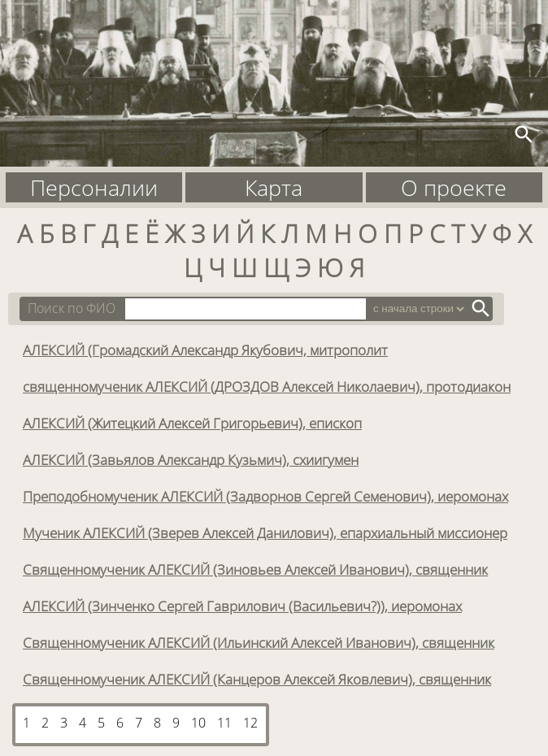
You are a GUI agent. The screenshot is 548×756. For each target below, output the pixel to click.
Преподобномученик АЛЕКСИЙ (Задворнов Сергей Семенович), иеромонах (265, 496)
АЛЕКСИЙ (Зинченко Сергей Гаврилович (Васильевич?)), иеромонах (242, 606)
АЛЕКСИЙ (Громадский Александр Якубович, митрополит (205, 350)
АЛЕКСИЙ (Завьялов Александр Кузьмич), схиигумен (191, 459)
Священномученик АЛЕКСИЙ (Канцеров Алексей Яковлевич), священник (257, 679)
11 (224, 723)
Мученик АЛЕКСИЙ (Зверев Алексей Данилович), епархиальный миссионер (265, 532)
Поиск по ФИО (72, 308)
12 (250, 723)
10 (198, 723)
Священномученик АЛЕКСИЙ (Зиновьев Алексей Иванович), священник (255, 569)
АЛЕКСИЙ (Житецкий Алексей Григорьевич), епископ (192, 423)
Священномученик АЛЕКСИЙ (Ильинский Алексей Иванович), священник (259, 642)
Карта (274, 187)
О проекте (454, 187)
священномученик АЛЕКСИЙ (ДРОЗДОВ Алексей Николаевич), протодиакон (267, 386)
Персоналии (94, 187)
